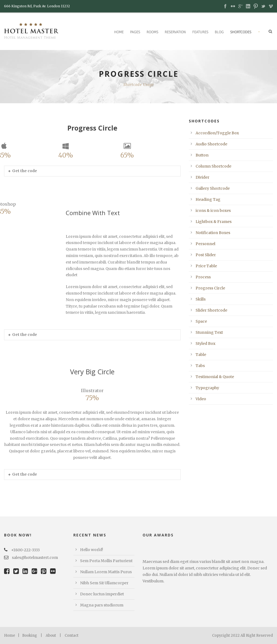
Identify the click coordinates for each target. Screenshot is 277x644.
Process (203, 277)
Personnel (205, 244)
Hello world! (92, 550)
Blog (219, 32)
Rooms (152, 32)
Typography (207, 388)
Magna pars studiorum (102, 605)
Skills (201, 299)
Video (201, 399)
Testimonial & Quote (215, 377)
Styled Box (205, 343)
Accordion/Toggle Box (217, 133)
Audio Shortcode (211, 144)
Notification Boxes (213, 233)
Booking (30, 635)
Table (201, 355)
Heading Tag (208, 199)
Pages (135, 32)
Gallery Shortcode (213, 188)
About (51, 635)
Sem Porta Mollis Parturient (106, 561)
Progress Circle (210, 288)
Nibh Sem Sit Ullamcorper (104, 583)
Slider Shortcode (211, 310)
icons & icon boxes (213, 211)
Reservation (175, 32)
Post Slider (206, 255)
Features (200, 32)
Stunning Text (209, 332)
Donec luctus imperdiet (102, 594)
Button (202, 155)
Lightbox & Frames (214, 222)
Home (119, 32)
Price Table (206, 266)
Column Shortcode (213, 166)
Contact (72, 635)
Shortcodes (241, 32)
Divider (202, 177)
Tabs (200, 366)
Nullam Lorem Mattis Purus (106, 572)
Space (201, 321)
